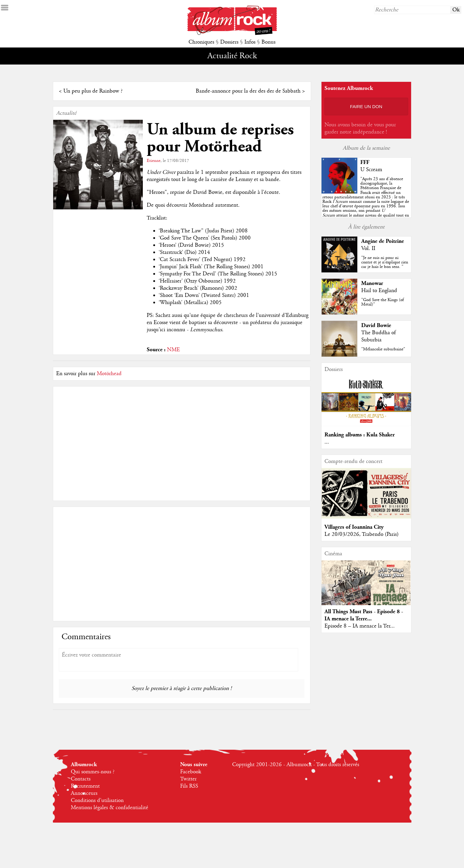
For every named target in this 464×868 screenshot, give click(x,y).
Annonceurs (84, 793)
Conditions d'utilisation (97, 800)
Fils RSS (189, 786)
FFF (365, 162)
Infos (250, 42)
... (327, 442)
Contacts (81, 779)
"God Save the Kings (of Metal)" (382, 302)
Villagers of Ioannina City (354, 527)
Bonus (268, 42)
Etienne (154, 161)
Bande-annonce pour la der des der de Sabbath (248, 91)
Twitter (188, 779)
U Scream (371, 170)
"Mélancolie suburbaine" (383, 349)
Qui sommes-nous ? (93, 772)
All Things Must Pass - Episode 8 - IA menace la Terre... (364, 615)
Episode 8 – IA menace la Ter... (360, 626)
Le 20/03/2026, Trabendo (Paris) (362, 534)
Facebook (191, 772)
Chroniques (201, 42)
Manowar (372, 283)
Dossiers (229, 42)
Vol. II (368, 249)
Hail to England (379, 291)
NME (173, 350)
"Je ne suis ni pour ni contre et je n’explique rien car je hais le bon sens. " (385, 262)
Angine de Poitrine (383, 241)
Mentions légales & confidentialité (110, 808)
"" (366, 202)
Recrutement (85, 786)
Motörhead (109, 374)
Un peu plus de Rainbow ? (93, 91)
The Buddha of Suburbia (379, 336)
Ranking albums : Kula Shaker (360, 435)
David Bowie (376, 325)
